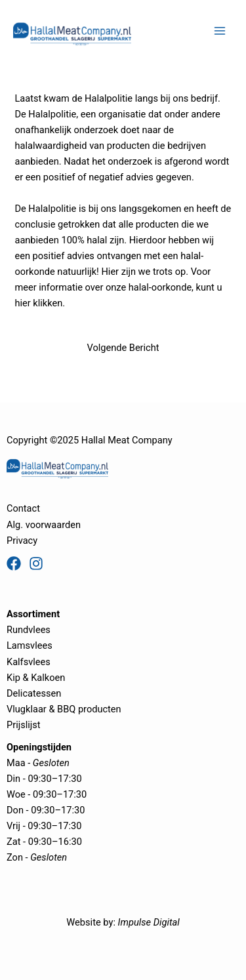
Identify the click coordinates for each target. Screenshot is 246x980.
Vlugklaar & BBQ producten (64, 709)
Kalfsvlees (29, 662)
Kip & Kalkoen (36, 678)
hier (22, 303)
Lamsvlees (30, 645)
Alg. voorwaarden (44, 525)
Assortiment (33, 614)
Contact (23, 508)
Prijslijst (24, 725)
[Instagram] (36, 563)
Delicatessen (34, 693)
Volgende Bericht (123, 348)
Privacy (22, 541)
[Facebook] (14, 563)
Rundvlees (29, 630)
